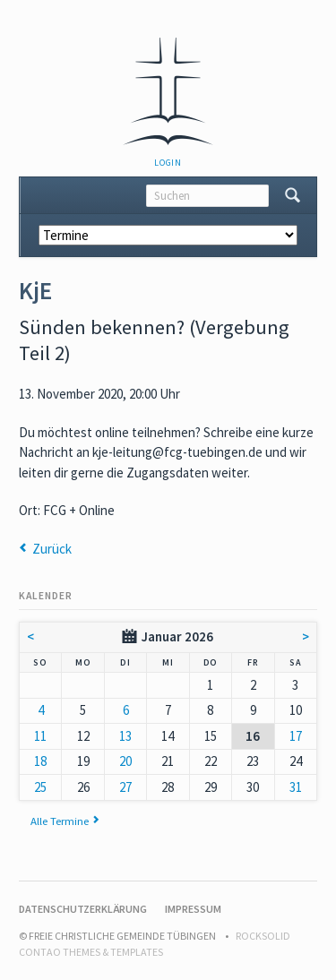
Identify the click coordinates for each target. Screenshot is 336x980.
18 (40, 761)
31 (296, 787)
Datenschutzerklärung (83, 909)
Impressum (193, 909)
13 (125, 736)
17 (296, 736)
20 (125, 761)
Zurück (52, 549)
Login (168, 163)
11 (40, 736)
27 (125, 787)
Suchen (293, 195)
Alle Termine (60, 821)
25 (40, 787)
